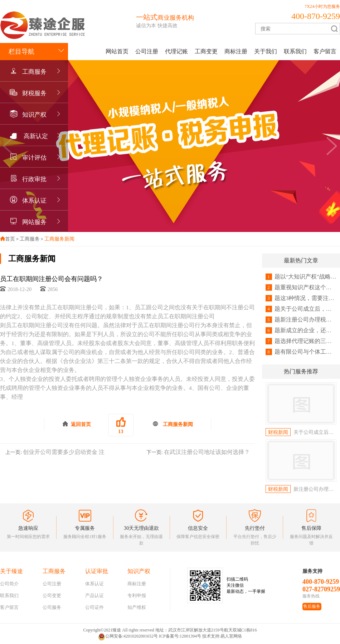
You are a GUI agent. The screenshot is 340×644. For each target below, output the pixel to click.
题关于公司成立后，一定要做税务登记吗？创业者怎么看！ (301, 309)
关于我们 (266, 51)
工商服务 (34, 72)
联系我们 (295, 51)
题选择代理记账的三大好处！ (301, 341)
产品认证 (94, 595)
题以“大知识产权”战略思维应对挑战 (301, 277)
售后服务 (312, 606)
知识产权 (34, 115)
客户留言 (325, 51)
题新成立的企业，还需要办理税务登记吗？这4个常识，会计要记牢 (301, 330)
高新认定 (36, 136)
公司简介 (9, 584)
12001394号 (190, 636)
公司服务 (52, 607)
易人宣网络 (231, 636)
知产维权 (137, 607)
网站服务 (34, 222)
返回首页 (77, 424)
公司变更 (52, 595)
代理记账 (176, 51)
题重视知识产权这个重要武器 (301, 287)
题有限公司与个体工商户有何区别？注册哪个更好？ (301, 352)
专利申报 (137, 595)
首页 (10, 239)
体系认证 (34, 201)
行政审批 (34, 179)
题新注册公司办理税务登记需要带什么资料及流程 (301, 320)
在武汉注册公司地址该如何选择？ (207, 452)
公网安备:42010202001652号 (128, 637)
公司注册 (147, 51)
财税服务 (34, 93)
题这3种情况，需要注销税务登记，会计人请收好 (301, 298)
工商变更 (206, 51)
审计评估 (34, 158)
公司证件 (94, 607)
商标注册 (236, 51)
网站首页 (117, 51)
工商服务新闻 (59, 239)
